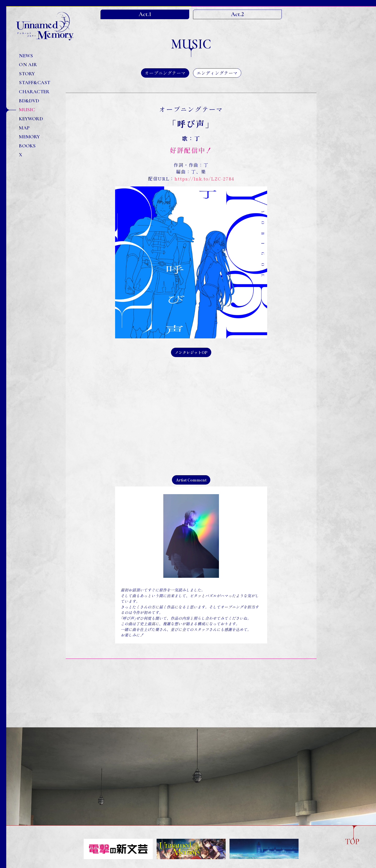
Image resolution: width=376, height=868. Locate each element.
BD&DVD (29, 101)
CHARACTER (34, 92)
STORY (27, 74)
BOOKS (27, 146)
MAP (24, 128)
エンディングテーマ (217, 73)
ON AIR (28, 65)
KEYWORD (31, 119)
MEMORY (29, 137)
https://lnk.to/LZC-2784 (204, 178)
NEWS (26, 56)
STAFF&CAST (35, 83)
